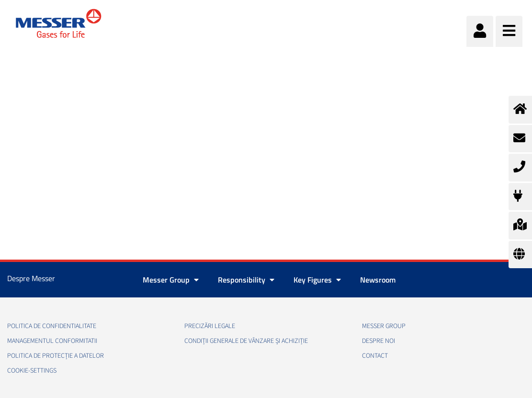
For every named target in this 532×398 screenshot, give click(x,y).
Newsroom (378, 280)
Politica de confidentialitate (52, 326)
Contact (375, 356)
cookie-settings (32, 371)
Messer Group (384, 326)
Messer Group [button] (171, 280)
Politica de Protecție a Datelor (56, 356)
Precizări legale (210, 326)
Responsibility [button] (246, 280)
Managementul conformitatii (52, 341)
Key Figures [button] (317, 280)
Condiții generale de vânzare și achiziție (246, 341)
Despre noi (379, 341)
